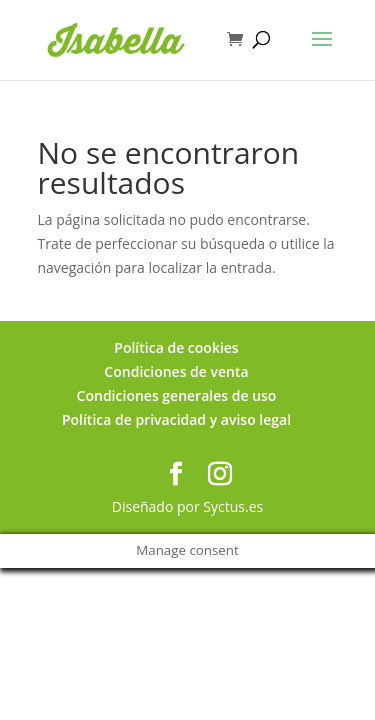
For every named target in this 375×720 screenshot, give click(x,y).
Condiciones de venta (176, 371)
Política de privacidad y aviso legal (176, 419)
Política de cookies (176, 347)
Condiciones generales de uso (177, 395)
